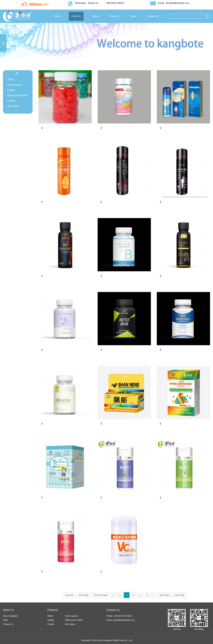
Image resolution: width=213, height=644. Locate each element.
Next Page (165, 595)
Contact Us (8, 624)
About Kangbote (10, 616)
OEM (5, 620)
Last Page (179, 595)
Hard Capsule (15, 85)
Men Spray (13, 106)
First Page (84, 595)
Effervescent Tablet (17, 95)
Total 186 (69, 595)
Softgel (11, 90)
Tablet (11, 79)
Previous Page (101, 595)
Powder (11, 101)
